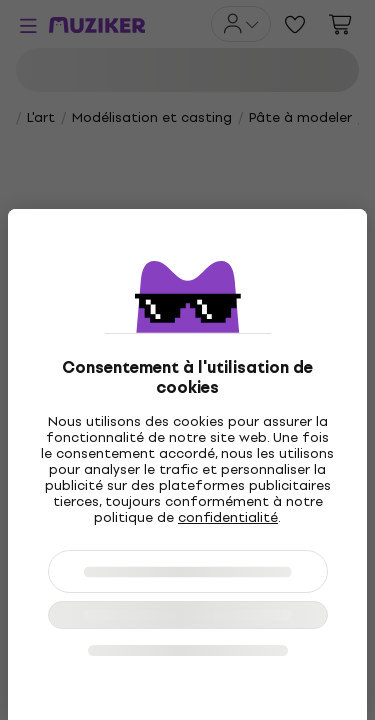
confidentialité (228, 517)
